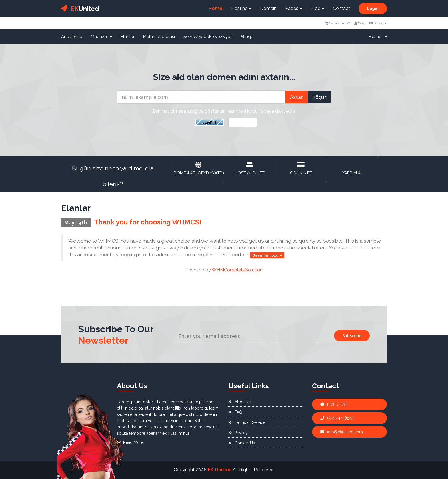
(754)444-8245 (337, 418)
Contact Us (242, 443)
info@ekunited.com (342, 432)
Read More (130, 442)
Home (216, 8)
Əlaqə (247, 37)
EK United (219, 470)
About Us (240, 402)
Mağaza (101, 37)
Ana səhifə (72, 37)
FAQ (235, 412)
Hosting (241, 8)
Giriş (359, 23)
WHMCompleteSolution (237, 270)
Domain (268, 8)
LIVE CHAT (334, 404)
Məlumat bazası (159, 37)
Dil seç (378, 23)
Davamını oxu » (267, 255)
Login (373, 9)
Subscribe (352, 336)
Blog (317, 8)
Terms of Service (247, 422)
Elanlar (128, 37)
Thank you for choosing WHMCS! (148, 222)
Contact (341, 8)
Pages (294, 8)
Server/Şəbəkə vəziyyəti (208, 37)
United (80, 9)
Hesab (378, 37)
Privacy (238, 433)
